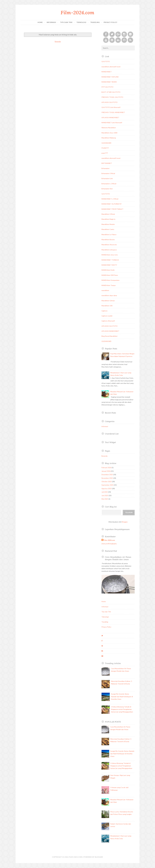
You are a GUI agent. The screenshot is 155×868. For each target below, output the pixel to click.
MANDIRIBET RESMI (109, 82)
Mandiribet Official (108, 214)
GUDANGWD (106, 143)
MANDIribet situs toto (110, 255)
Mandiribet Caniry (108, 229)
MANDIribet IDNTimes (110, 275)
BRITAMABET (107, 163)
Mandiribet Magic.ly (108, 219)
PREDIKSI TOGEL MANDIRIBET (113, 112)
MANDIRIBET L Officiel (110, 199)
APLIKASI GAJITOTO (110, 102)
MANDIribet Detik (108, 270)
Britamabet (106, 168)
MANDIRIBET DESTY (109, 265)
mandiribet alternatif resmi (111, 67)
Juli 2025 (105, 492)
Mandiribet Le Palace (109, 234)
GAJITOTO (106, 61)
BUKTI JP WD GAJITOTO (111, 92)
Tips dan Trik (66, 22)
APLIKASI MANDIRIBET (110, 117)
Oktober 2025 (107, 481)
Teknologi (81, 22)
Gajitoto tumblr (107, 316)
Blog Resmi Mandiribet (110, 336)
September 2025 (108, 485)
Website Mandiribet (109, 128)
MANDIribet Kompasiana (110, 280)
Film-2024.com (77, 13)
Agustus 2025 (107, 488)
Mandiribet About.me (109, 245)
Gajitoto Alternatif (108, 321)
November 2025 (107, 478)
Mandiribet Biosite (108, 240)
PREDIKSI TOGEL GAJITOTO (112, 97)
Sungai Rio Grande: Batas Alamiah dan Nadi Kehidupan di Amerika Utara (122, 696)
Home (40, 22)
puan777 (105, 153)
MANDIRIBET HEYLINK (110, 77)
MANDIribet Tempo (109, 285)
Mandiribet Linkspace (109, 250)
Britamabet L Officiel (109, 184)
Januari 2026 (106, 471)
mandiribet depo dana (109, 295)
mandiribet (105, 290)
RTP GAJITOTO (107, 87)
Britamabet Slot (107, 189)
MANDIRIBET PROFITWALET (112, 209)
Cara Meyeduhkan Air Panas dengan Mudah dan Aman (118, 558)
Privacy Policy (110, 22)
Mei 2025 (105, 499)
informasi (105, 426)
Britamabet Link (107, 178)
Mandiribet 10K (107, 306)
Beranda (58, 41)
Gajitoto (104, 311)
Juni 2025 (105, 495)
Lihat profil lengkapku (109, 544)
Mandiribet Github (108, 301)
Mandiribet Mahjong (109, 138)
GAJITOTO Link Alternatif (111, 107)
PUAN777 (105, 148)
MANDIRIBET (107, 72)
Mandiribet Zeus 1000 (109, 133)
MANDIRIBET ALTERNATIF (112, 204)
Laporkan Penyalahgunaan (117, 529)
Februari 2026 (106, 468)
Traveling (95, 22)
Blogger (125, 522)
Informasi (51, 22)
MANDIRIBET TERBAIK (110, 260)
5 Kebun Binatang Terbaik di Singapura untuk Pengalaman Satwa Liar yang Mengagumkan (122, 709)
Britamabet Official (108, 173)
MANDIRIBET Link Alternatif (112, 123)
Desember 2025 (107, 475)
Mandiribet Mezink (108, 224)
